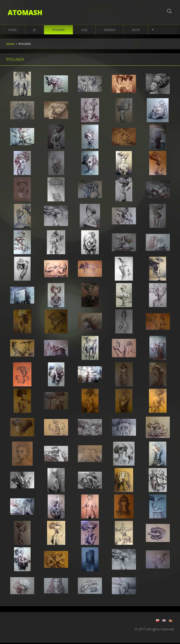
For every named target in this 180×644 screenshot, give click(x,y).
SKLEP (136, 31)
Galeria (109, 31)
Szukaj (169, 12)
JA (35, 31)
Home (12, 31)
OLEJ (84, 31)
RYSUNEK (58, 31)
